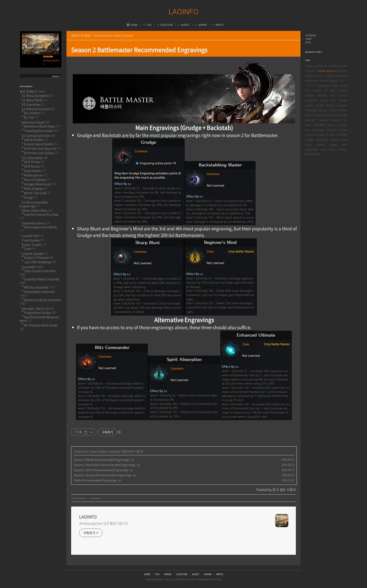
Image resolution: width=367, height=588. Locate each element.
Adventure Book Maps (42, 126)
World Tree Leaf (37, 193)
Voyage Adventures (40, 184)
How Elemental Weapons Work (39, 319)
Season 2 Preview (39, 257)
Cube (30, 248)
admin (208, 574)
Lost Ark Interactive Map (39, 216)
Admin (200, 25)
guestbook (196, 574)
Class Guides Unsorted (105, 452)
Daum (193, 579)
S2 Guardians (33, 104)
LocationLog (164, 25)
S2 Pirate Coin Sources (42, 148)
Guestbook (183, 25)
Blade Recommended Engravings (95, 480)
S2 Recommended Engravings (34, 204)
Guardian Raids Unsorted (39, 281)
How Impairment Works (38, 229)
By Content (34, 113)
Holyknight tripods (316, 110)
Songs (31, 197)
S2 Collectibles (35, 158)
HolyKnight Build (327, 86)
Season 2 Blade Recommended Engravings (102, 460)
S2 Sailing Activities (38, 135)
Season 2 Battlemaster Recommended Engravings (139, 50)
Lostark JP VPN (325, 135)
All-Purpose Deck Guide (39, 327)
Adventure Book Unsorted (40, 302)
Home (132, 25)
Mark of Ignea (36, 188)
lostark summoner (316, 66)
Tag (147, 25)
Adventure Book (36, 122)
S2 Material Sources (38, 109)
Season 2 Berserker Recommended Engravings (105, 465)
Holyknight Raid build (320, 149)
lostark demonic (327, 71)
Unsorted (81, 452)
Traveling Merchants (41, 130)
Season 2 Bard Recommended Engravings (101, 470)
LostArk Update (35, 253)
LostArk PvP (33, 236)
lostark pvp (328, 100)
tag (157, 574)
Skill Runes (34, 166)
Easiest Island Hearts (41, 144)
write (220, 574)
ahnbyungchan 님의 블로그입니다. (104, 523)
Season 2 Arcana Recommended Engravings (103, 475)
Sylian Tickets (34, 244)
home (147, 574)
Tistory (217, 579)
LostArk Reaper (329, 81)
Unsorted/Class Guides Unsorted (113, 35)
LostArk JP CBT (324, 90)
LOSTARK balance (325, 125)
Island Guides (36, 139)
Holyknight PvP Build (326, 115)
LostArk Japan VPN (331, 145)
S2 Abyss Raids (35, 100)
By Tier (31, 117)
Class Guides (33, 240)
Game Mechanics (36, 223)
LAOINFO (183, 11)
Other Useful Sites (37, 210)
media (168, 574)
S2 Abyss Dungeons (38, 95)
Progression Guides (40, 312)
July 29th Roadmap (40, 262)
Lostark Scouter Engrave (331, 105)
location (182, 574)
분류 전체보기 (33, 91)
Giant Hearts (35, 171)
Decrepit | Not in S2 (38, 308)
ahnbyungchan (155, 579)
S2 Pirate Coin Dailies (41, 153)
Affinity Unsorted (39, 287)
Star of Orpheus (37, 179)
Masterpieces (36, 175)
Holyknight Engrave (325, 130)
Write (217, 25)
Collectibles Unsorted (37, 293)
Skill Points (34, 162)
